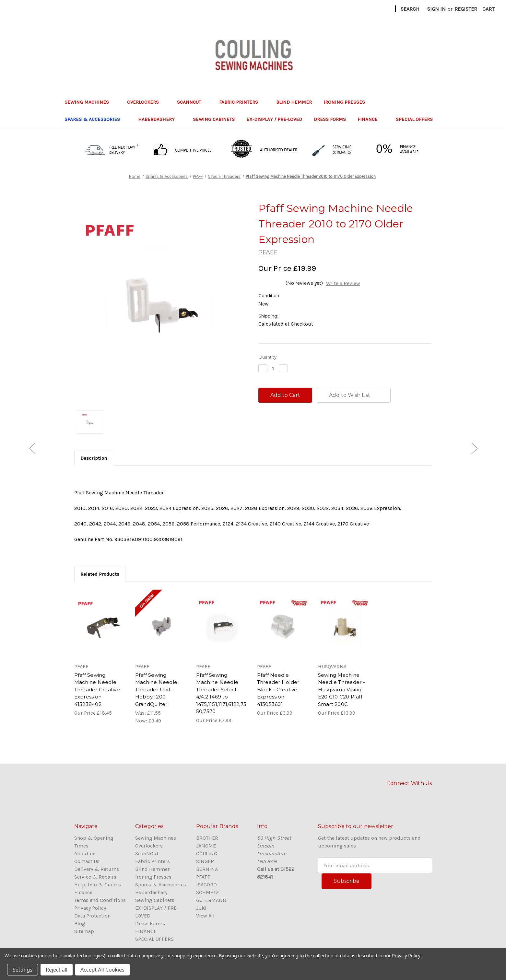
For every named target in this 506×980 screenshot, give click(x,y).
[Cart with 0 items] (488, 9)
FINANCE (371, 119)
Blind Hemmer (294, 102)
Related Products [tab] (100, 574)
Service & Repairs (95, 877)
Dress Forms (330, 119)
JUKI (201, 908)
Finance (83, 892)
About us (85, 853)
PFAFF (203, 877)
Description (94, 458)
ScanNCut (192, 102)
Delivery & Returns (97, 869)
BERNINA (207, 869)
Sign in (436, 9)
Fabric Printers (242, 102)
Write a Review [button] (343, 283)
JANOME (206, 846)
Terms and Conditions (100, 900)
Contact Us (87, 861)
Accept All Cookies (102, 970)
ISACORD (206, 885)
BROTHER (207, 838)
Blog (80, 923)
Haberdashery (160, 119)
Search (410, 9)
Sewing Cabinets (214, 119)
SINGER (205, 861)
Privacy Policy (90, 908)
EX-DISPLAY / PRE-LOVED (274, 119)
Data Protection (92, 916)
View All (205, 916)
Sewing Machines (90, 102)
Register (466, 9)
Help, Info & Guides (98, 885)
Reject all (57, 970)
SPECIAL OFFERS (414, 119)
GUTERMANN (211, 900)
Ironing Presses (347, 102)
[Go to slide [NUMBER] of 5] (32, 448)
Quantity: (268, 357)
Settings (23, 970)
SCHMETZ (207, 892)
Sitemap (84, 931)
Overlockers (146, 102)
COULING (207, 853)
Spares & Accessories (95, 119)
